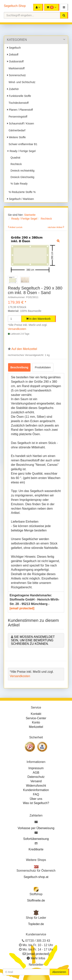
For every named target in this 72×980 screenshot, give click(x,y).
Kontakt (36, 714)
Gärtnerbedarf (16, 130)
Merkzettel (36, 727)
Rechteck (15, 164)
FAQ (36, 794)
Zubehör (13, 89)
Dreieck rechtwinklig (22, 171)
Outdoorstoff (15, 61)
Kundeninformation (36, 790)
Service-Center (36, 718)
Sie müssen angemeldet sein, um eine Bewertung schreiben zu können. (33, 640)
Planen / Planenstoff (20, 110)
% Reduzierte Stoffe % (21, 192)
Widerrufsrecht (36, 786)
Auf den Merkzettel (24, 349)
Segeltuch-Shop (15, 6)
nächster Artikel (55, 227)
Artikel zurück (16, 227)
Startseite (30, 215)
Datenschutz (36, 777)
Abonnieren (59, 972)
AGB (36, 773)
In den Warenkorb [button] (38, 319)
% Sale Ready (18, 184)
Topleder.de (36, 924)
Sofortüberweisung (36, 839)
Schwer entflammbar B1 (22, 144)
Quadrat (15, 158)
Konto (36, 722)
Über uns (36, 799)
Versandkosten (17, 329)
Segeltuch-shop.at (36, 877)
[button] (64, 7)
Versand (36, 781)
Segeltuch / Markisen (21, 199)
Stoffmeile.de (36, 900)
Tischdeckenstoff (18, 103)
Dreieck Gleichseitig (22, 177)
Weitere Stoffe (16, 137)
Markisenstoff (16, 68)
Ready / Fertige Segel (21, 151)
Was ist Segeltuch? (36, 803)
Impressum (36, 768)
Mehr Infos (38, 958)
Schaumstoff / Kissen (21, 123)
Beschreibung (19, 367)
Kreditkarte (36, 849)
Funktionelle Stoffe (19, 96)
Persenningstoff (17, 117)
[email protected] (22, 608)
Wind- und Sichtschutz (21, 82)
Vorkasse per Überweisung (36, 828)
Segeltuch (14, 48)
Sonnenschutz (17, 75)
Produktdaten (43, 367)
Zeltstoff (13, 55)
